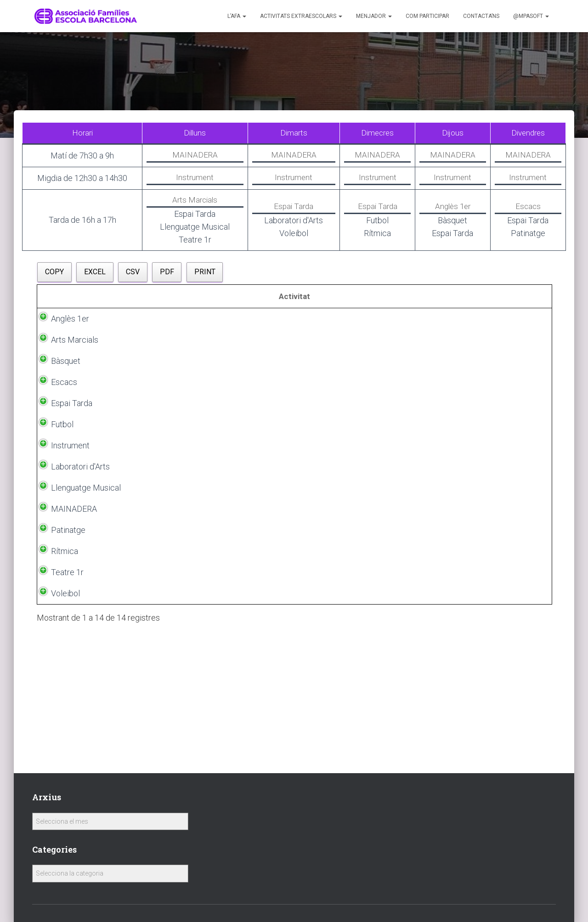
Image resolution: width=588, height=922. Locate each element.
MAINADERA (65, 633)
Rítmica (55, 689)
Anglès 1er (61, 332)
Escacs (55, 396)
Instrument (61, 535)
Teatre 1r (58, 710)
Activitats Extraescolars (301, 16)
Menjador (374, 16)
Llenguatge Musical (62, 591)
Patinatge (59, 668)
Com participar (427, 16)
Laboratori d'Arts (71, 563)
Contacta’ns (481, 16)
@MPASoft (531, 16)
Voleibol (56, 731)
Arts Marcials (65, 354)
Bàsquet (57, 375)
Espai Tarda (62, 451)
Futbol (53, 507)
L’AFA (237, 16)
